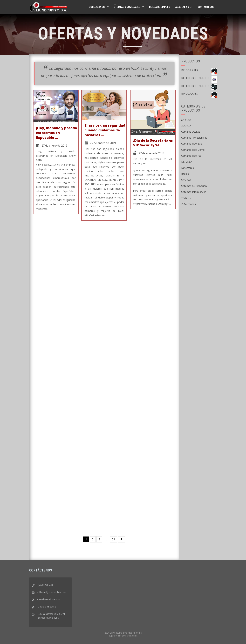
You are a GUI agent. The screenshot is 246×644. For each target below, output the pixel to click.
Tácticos (186, 198)
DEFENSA (187, 162)
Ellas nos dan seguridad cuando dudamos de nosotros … (105, 130)
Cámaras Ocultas (191, 132)
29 (113, 539)
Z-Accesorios (189, 204)
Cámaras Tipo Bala (192, 144)
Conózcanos (97, 7)
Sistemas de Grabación (194, 186)
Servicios (186, 180)
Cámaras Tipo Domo (193, 150)
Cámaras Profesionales (194, 138)
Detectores (187, 168)
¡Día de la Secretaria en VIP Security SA (153, 143)
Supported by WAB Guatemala (123, 636)
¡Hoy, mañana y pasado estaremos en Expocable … (57, 133)
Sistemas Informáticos (194, 192)
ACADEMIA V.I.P (184, 7)
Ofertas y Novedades (127, 7)
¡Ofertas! (186, 120)
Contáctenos (206, 7)
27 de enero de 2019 (54, 146)
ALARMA (186, 126)
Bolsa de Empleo (160, 7)
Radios (185, 174)
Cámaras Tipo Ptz (191, 156)
